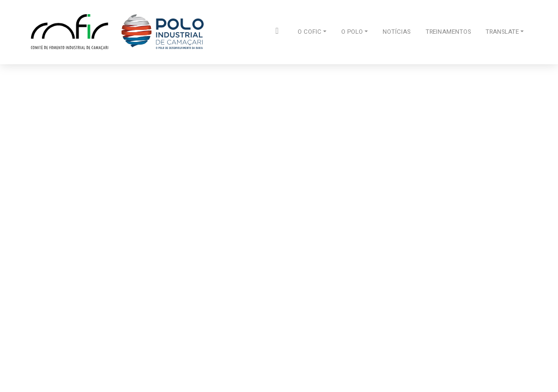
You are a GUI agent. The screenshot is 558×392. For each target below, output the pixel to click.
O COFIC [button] (310, 32)
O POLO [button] (352, 32)
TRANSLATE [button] (502, 32)
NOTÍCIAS (396, 32)
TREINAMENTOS (448, 32)
